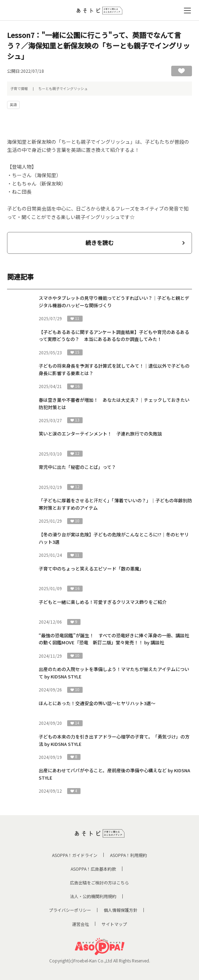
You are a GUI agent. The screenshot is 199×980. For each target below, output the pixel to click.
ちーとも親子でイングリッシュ (63, 88)
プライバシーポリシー (70, 910)
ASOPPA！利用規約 (129, 855)
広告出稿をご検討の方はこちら (99, 882)
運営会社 (81, 924)
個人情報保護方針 (121, 910)
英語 (13, 105)
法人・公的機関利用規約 (93, 896)
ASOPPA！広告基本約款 (93, 869)
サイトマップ (114, 924)
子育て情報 (19, 88)
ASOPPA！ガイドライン (75, 855)
